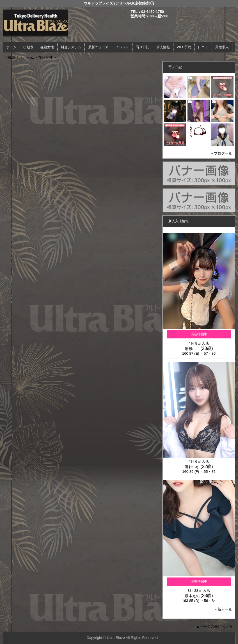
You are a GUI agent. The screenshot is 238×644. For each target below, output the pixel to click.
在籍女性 (47, 47)
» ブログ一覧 (222, 153)
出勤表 (28, 47)
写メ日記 (143, 47)
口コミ (203, 47)
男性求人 (222, 47)
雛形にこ (192, 349)
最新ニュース (98, 47)
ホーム (11, 47)
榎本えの (192, 596)
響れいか (192, 467)
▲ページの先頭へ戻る (214, 626)
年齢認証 (12, 57)
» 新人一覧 (223, 609)
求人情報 (163, 47)
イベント (122, 47)
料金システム (71, 47)
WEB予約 (184, 47)
